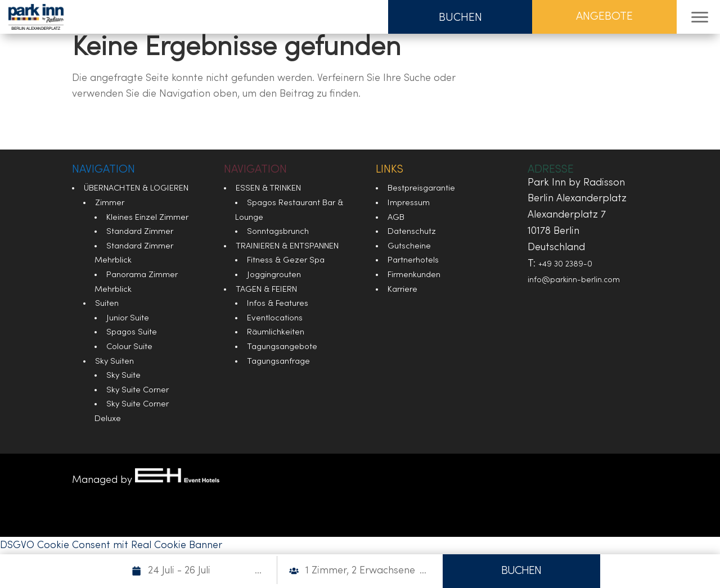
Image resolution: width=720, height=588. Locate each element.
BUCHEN (521, 571)
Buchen (460, 18)
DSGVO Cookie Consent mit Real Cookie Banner (111, 546)
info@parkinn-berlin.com (574, 280)
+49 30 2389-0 (565, 264)
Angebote (604, 17)
